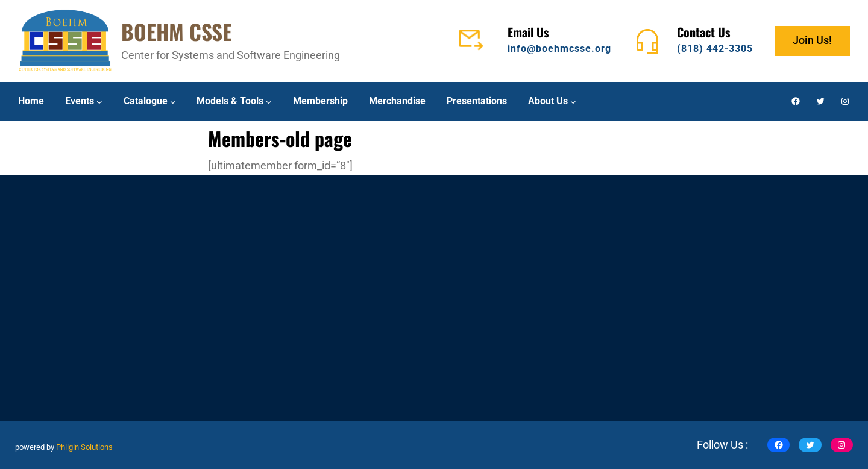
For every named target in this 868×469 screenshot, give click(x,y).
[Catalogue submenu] (173, 101)
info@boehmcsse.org (559, 49)
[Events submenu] (99, 101)
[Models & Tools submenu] (269, 101)
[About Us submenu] (573, 101)
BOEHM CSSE (177, 31)
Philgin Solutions (84, 447)
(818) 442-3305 (715, 49)
